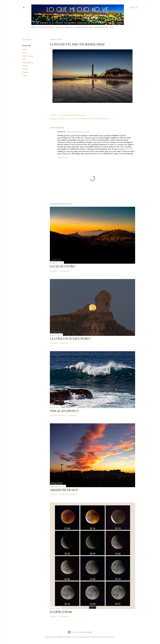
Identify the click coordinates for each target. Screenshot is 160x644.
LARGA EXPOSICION (83, 27)
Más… (112, 27)
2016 (24, 50)
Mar (24, 59)
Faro (24, 53)
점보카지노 (129, 149)
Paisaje (25, 72)
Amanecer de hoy (64, 490)
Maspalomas (28, 63)
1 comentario (64, 343)
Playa (25, 76)
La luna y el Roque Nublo (70, 339)
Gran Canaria (28, 56)
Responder (62, 157)
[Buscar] (134, 8)
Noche (25, 69)
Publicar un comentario (68, 415)
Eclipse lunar (61, 612)
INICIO (34, 27)
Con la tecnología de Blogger (80, 632)
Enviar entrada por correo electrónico (73, 115)
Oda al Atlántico (64, 411)
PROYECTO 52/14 (46, 27)
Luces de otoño (63, 266)
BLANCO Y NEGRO (64, 27)
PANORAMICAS (101, 27)
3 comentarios (65, 271)
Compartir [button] (27, 40)
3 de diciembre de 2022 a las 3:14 (78, 132)
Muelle (25, 66)
